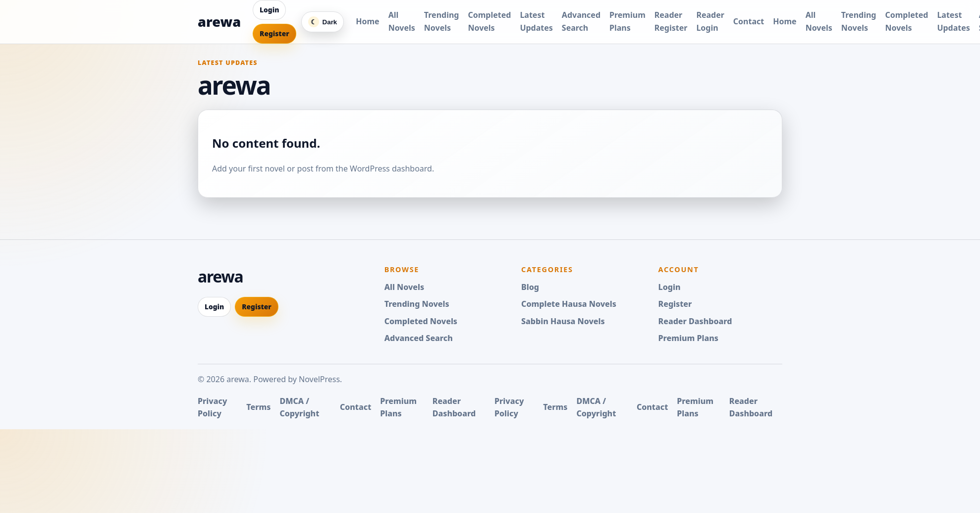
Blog (530, 287)
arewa (219, 22)
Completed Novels (421, 321)
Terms (258, 407)
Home (367, 21)
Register (274, 33)
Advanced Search (419, 338)
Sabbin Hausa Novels (563, 321)
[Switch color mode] (323, 22)
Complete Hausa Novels (569, 304)
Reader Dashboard (695, 321)
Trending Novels (417, 304)
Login (269, 10)
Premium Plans (688, 338)
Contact (749, 21)
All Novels (405, 287)
